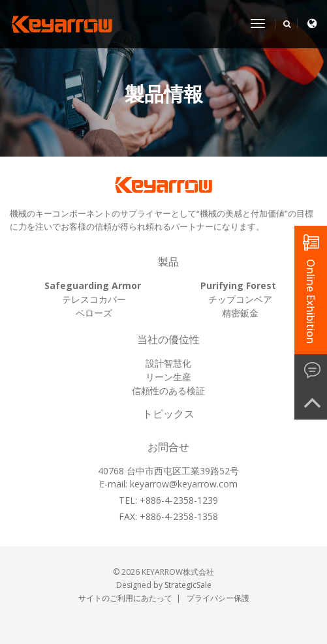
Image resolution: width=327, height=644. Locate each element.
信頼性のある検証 (168, 391)
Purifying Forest (238, 285)
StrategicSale (188, 585)
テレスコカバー (94, 299)
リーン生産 (168, 377)
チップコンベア (240, 299)
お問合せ (169, 447)
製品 (168, 262)
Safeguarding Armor (93, 285)
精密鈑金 (240, 313)
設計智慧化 (168, 363)
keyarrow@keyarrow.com (184, 484)
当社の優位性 (169, 340)
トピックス (169, 414)
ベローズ (94, 313)
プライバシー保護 (218, 598)
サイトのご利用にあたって (125, 598)
